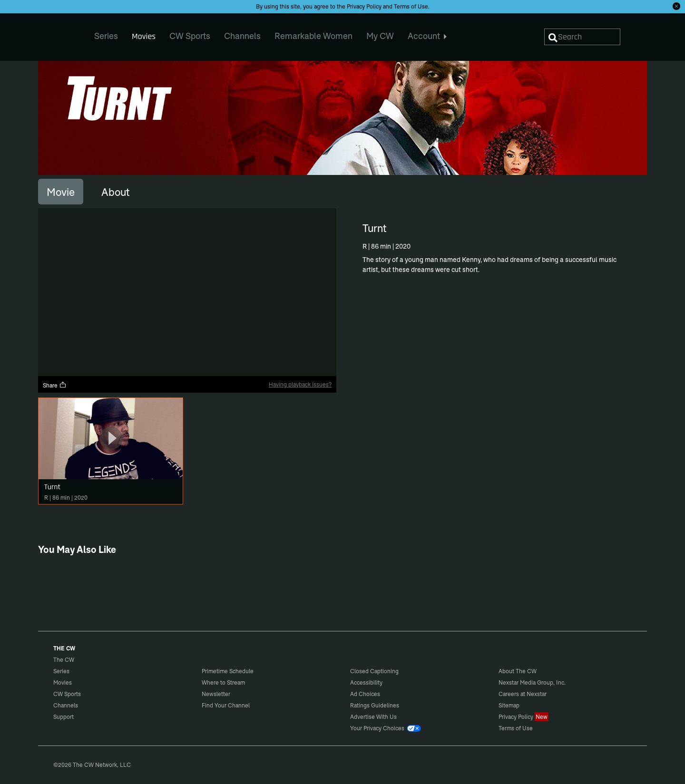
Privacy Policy (364, 6)
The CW (58, 34)
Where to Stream (223, 682)
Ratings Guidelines (375, 705)
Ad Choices (365, 694)
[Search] (582, 37)
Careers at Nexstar (523, 694)
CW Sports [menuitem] (190, 36)
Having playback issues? (300, 384)
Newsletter (216, 694)
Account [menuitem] (427, 36)
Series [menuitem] (106, 36)
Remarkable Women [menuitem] (313, 36)
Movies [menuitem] (144, 36)
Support (64, 717)
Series (61, 671)
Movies (63, 682)
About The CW (518, 671)
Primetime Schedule (228, 671)
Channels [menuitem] (242, 36)
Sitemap (509, 705)
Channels (66, 705)
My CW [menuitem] (380, 36)
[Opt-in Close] (676, 6)
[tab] (61, 192)
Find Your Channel (226, 705)
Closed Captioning (374, 671)
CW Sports (67, 694)
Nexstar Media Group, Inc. (532, 682)
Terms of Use (411, 6)
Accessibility (366, 682)
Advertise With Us (373, 717)
